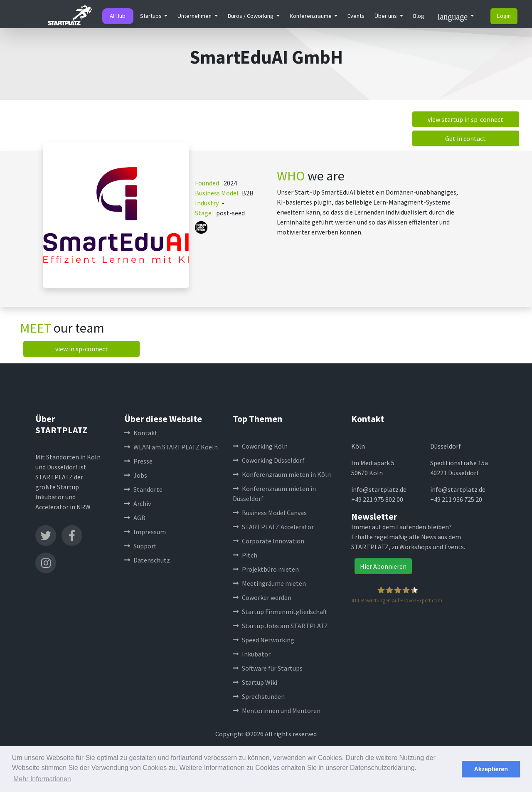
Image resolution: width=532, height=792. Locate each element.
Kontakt (141, 433)
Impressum (145, 532)
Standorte (143, 489)
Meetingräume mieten (269, 583)
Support (140, 546)
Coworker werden (262, 597)
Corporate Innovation (268, 541)
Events (356, 16)
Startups (151, 16)
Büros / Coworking (251, 16)
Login (504, 16)
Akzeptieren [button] (491, 769)
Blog (419, 16)
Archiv (138, 503)
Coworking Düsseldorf (269, 460)
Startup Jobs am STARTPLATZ (280, 626)
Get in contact (465, 138)
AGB (135, 518)
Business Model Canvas (270, 513)
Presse (138, 461)
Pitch (245, 555)
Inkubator (252, 654)
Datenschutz (147, 560)
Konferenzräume (311, 16)
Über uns (386, 16)
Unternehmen (195, 16)
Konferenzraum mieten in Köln (282, 474)
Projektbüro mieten (266, 569)
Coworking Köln (260, 446)
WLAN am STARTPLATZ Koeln (171, 447)
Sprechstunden (259, 696)
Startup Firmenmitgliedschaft (280, 612)
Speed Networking (264, 640)
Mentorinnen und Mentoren (277, 711)
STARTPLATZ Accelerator (273, 527)
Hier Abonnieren (383, 566)
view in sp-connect (82, 349)
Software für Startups (268, 668)
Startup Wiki (255, 682)
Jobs (136, 475)
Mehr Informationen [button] (42, 779)
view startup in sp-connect (465, 119)
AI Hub (118, 16)
